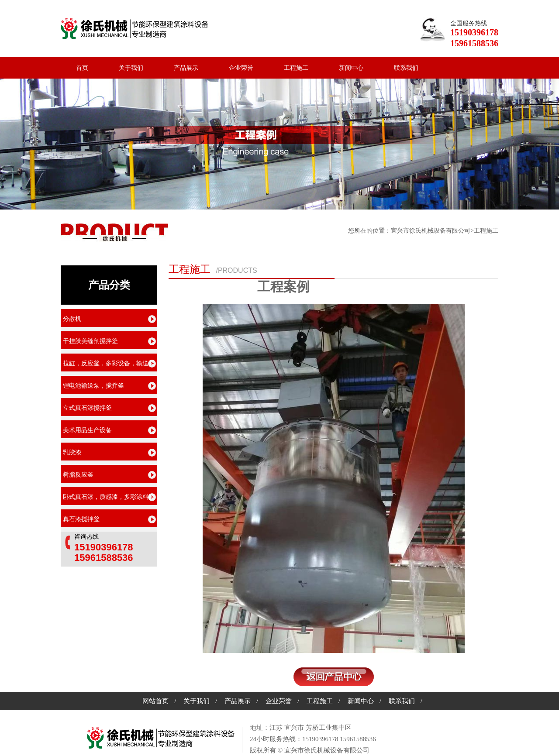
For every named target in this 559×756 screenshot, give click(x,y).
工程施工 (296, 68)
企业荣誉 (241, 68)
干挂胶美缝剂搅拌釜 (90, 341)
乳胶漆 (72, 452)
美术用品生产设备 (87, 430)
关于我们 (131, 68)
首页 (82, 68)
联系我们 (406, 68)
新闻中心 (351, 68)
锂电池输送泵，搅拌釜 (93, 386)
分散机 (72, 319)
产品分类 (109, 285)
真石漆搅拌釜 (81, 519)
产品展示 (186, 68)
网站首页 (155, 701)
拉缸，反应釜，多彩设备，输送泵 (109, 363)
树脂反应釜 (78, 475)
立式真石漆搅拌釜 (87, 408)
